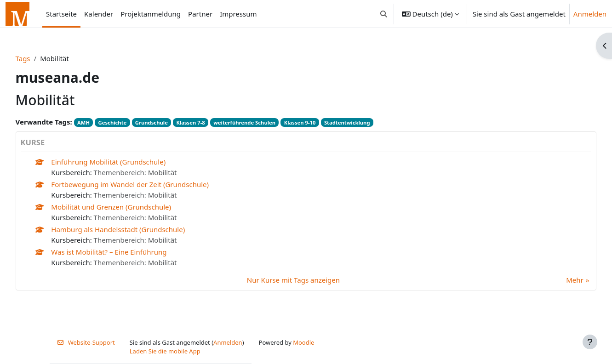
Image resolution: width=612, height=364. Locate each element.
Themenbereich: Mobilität (152, 172)
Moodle (303, 342)
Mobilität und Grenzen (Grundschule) (129, 207)
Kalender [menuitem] (99, 14)
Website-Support (86, 342)
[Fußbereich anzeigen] (590, 342)
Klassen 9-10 (317, 122)
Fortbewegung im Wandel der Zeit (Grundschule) (147, 184)
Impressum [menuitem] (238, 14)
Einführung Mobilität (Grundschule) (126, 162)
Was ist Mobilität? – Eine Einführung (126, 252)
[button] (384, 14)
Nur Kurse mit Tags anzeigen (293, 280)
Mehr (558, 280)
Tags (40, 58)
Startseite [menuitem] (61, 14)
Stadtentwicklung (364, 122)
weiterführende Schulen (262, 122)
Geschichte (130, 122)
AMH (100, 122)
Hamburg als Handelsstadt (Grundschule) (135, 229)
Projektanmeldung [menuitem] (151, 14)
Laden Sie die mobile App (165, 351)
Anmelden (590, 14)
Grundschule (169, 122)
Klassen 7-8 (208, 122)
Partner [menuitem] (200, 14)
